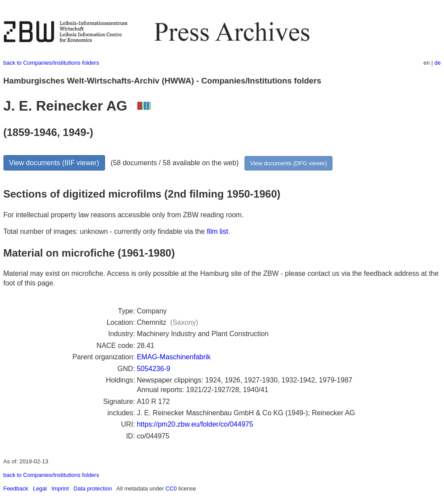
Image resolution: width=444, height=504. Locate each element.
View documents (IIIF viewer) (54, 163)
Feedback (16, 488)
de (437, 63)
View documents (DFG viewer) (288, 163)
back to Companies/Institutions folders (51, 63)
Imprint (60, 488)
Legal (40, 488)
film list (218, 231)
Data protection (93, 488)
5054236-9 (154, 369)
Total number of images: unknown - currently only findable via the (105, 231)
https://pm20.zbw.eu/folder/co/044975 (195, 424)
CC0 (171, 488)
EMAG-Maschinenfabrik (174, 357)
